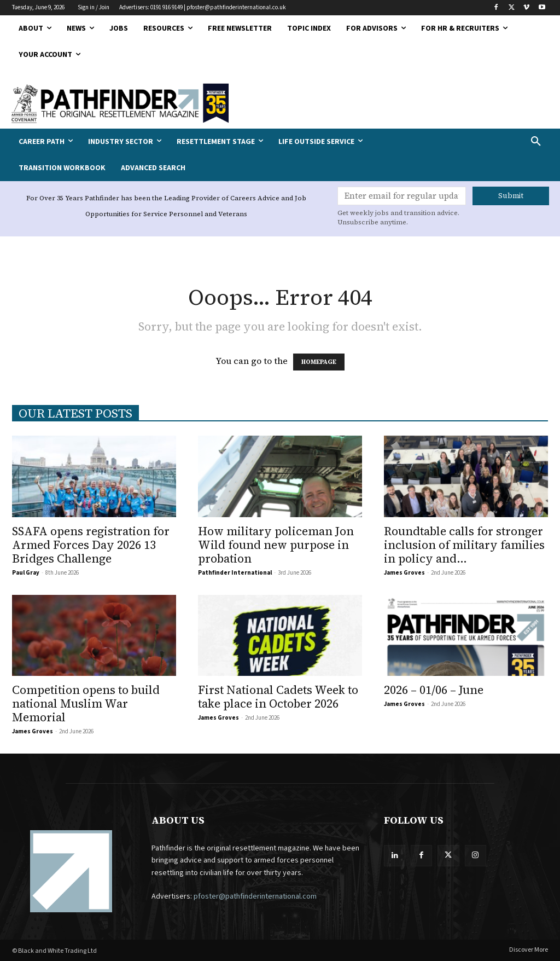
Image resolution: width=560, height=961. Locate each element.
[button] (490, 142)
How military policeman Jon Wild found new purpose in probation (276, 545)
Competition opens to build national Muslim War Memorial (86, 704)
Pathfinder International (235, 573)
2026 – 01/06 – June (434, 690)
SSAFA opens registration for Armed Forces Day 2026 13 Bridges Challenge (91, 545)
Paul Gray (26, 573)
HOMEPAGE (319, 362)
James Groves (404, 573)
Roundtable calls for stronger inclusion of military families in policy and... (464, 545)
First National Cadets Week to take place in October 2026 (278, 697)
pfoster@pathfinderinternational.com (255, 896)
